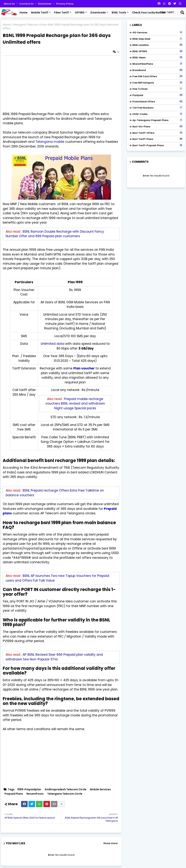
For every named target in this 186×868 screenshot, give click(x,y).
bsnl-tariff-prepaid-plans (157, 145)
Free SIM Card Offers (157, 76)
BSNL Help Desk (157, 39)
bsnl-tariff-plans (157, 139)
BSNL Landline (157, 45)
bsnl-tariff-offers (157, 133)
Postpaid (157, 95)
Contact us (27, 4)
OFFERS (80, 13)
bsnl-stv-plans (157, 126)
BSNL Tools (119, 13)
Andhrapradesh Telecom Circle (65, 789)
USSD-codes (157, 114)
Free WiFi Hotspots (157, 83)
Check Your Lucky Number (149, 13)
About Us (9, 4)
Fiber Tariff (61, 13)
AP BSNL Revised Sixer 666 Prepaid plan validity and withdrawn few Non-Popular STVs (54, 657)
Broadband (157, 70)
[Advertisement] (63, 84)
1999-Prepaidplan (29, 789)
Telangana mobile (50, 142)
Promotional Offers (157, 101)
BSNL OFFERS (157, 51)
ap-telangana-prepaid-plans (157, 120)
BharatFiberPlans (157, 64)
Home (24, 13)
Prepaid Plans (14, 794)
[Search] (182, 13)
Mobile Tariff (40, 13)
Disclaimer (45, 4)
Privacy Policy (65, 4)
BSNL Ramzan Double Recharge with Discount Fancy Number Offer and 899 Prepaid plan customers (55, 234)
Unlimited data (52, 344)
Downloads (98, 13)
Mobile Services (100, 789)
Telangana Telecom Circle (29, 25)
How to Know (157, 89)
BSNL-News (157, 57)
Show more (110, 843)
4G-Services (157, 32)
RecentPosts (35, 794)
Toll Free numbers (157, 108)
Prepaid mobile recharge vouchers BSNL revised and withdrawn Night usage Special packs (75, 404)
